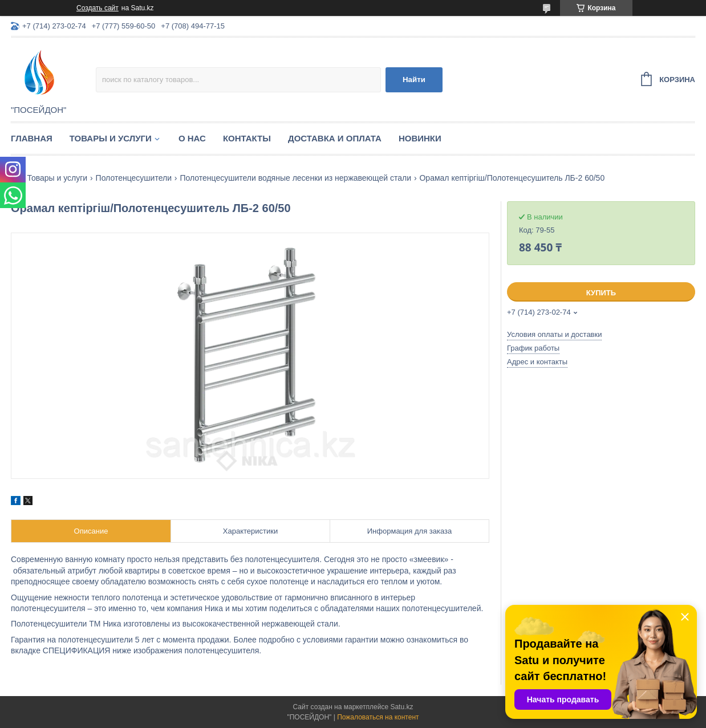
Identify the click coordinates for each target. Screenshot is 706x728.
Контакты (247, 138)
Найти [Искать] (414, 80)
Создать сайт (98, 8)
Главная (32, 138)
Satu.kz (401, 707)
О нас (192, 138)
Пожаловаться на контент (378, 717)
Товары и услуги (111, 138)
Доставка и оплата (335, 138)
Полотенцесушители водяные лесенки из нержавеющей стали (295, 178)
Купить (601, 293)
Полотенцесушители (134, 178)
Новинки (420, 138)
